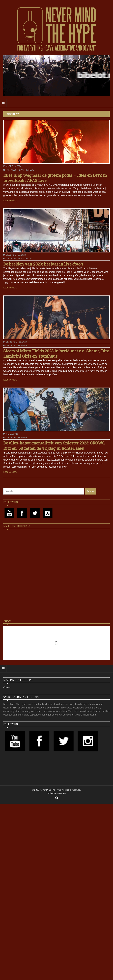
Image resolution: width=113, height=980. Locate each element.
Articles (12, 170)
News (21, 170)
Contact (7, 687)
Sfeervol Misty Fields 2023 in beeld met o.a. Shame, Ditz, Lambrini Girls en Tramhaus (56, 353)
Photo (28, 259)
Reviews (29, 170)
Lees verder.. (10, 201)
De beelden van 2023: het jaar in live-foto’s (43, 264)
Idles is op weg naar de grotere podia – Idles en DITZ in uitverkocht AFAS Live (55, 178)
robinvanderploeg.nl (56, 793)
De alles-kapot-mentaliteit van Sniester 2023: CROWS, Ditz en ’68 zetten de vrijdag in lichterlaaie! (54, 446)
